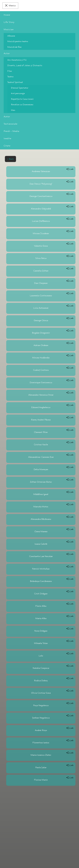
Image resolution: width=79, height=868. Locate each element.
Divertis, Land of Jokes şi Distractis (25, 65)
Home (7, 15)
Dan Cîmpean (41, 283)
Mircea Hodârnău (41, 358)
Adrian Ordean (41, 345)
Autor (7, 117)
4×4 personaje (18, 93)
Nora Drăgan (41, 631)
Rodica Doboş (41, 681)
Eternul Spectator (20, 88)
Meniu (12, 6)
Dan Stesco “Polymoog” (41, 184)
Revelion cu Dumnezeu (22, 105)
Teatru (10, 77)
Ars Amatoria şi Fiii (17, 60)
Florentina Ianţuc (41, 743)
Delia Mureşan (41, 469)
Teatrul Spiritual (15, 82)
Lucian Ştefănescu (41, 221)
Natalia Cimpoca (41, 668)
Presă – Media (11, 131)
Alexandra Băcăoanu (41, 519)
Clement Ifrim (41, 432)
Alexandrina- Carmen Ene (41, 457)
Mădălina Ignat (41, 494)
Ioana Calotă (41, 544)
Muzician (9, 29)
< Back (10, 159)
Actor (7, 53)
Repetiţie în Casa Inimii (22, 99)
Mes (13, 110)
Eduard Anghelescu (41, 407)
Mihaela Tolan (41, 643)
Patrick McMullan (41, 569)
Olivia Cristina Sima (41, 693)
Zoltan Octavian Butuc (41, 482)
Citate (7, 146)
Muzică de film (14, 47)
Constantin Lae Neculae (41, 556)
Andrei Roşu (41, 730)
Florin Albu (41, 606)
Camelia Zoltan (41, 271)
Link (71, 169)
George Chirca (41, 320)
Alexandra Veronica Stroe (41, 395)
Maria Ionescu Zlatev (41, 755)
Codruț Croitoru (41, 370)
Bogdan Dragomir (41, 333)
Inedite (7, 138)
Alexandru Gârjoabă (41, 209)
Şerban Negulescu (41, 718)
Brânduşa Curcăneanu (41, 581)
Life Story (9, 22)
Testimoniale (10, 124)
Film (10, 71)
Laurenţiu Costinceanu (41, 296)
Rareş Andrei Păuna (41, 420)
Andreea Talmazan (41, 171)
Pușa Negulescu (41, 705)
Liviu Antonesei (41, 308)
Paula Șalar (41, 767)
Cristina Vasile (41, 445)
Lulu (41, 656)
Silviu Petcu (41, 258)
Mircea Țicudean (41, 233)
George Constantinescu (41, 196)
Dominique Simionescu (41, 382)
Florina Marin (41, 780)
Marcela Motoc (41, 507)
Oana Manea (41, 531)
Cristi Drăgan (41, 594)
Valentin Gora (41, 246)
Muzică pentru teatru (18, 41)
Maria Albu (41, 618)
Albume (11, 36)
